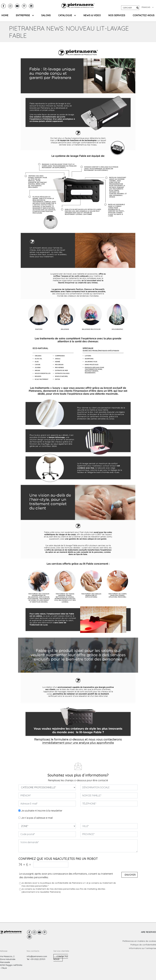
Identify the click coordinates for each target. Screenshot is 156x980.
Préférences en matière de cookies (139, 941)
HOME (5, 15)
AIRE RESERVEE (148, 932)
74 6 (25, 865)
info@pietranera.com (37, 956)
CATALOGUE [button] (67, 15)
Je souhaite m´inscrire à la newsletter (42, 811)
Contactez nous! (61, 958)
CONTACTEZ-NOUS (144, 15)
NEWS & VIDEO (92, 15)
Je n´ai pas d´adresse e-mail (37, 818)
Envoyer (130, 875)
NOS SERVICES (117, 15)
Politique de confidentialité (143, 945)
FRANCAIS (148, 7)
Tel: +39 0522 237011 (36, 959)
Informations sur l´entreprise (142, 948)
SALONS (46, 15)
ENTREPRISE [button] (25, 15)
